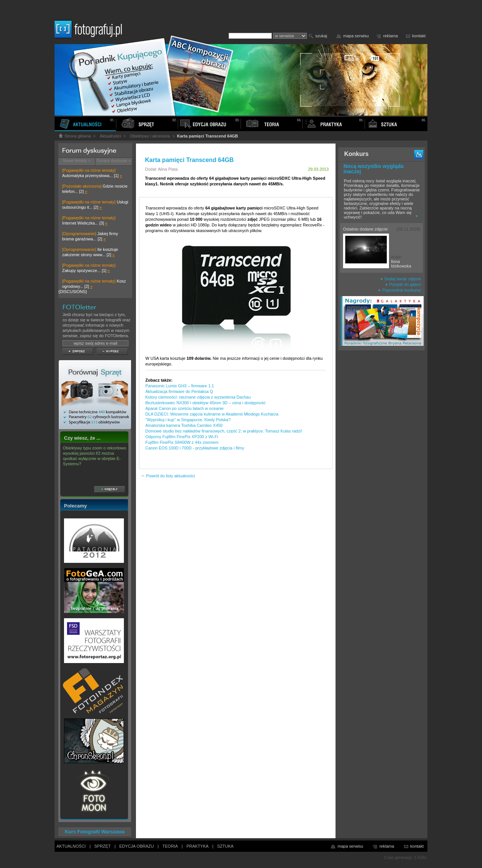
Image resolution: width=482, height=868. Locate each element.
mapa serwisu (356, 36)
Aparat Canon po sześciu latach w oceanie (185, 408)
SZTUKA (225, 846)
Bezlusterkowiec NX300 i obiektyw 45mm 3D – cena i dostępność (205, 403)
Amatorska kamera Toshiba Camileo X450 (184, 425)
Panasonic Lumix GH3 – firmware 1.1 (180, 386)
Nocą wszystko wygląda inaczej (374, 169)
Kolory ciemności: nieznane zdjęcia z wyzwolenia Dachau (198, 397)
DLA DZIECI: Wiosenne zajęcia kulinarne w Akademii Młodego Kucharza (212, 414)
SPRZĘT (103, 846)
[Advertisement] (381, 472)
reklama (390, 36)
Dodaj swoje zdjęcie (401, 279)
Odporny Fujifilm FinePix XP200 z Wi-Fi (182, 437)
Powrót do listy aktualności (168, 476)
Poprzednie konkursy (400, 290)
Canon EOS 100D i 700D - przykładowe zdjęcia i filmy (195, 448)
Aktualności (110, 136)
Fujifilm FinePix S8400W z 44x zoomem (182, 442)
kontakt (419, 36)
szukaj (321, 36)
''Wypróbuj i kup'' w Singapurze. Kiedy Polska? (188, 420)
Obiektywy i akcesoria (150, 136)
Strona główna (75, 136)
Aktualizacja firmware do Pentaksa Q (179, 391)
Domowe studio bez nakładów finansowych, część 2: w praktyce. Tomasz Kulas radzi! (224, 431)
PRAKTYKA (198, 846)
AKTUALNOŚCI (71, 846)
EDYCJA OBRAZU (137, 846)
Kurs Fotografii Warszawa (95, 832)
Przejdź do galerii (403, 284)
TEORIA (170, 846)
